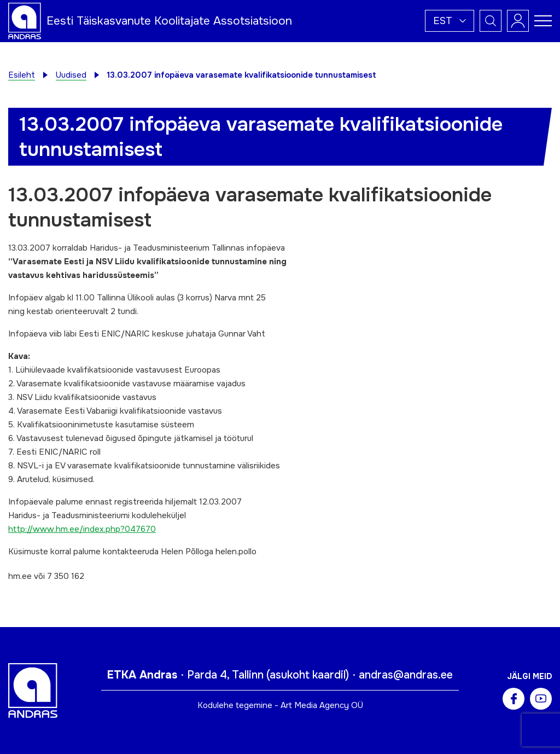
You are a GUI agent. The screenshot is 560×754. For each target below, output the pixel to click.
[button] (450, 21)
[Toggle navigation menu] (543, 21)
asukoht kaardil (308, 675)
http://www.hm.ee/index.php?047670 (82, 529)
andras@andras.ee (406, 675)
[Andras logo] (25, 20)
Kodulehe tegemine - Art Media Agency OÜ (280, 705)
